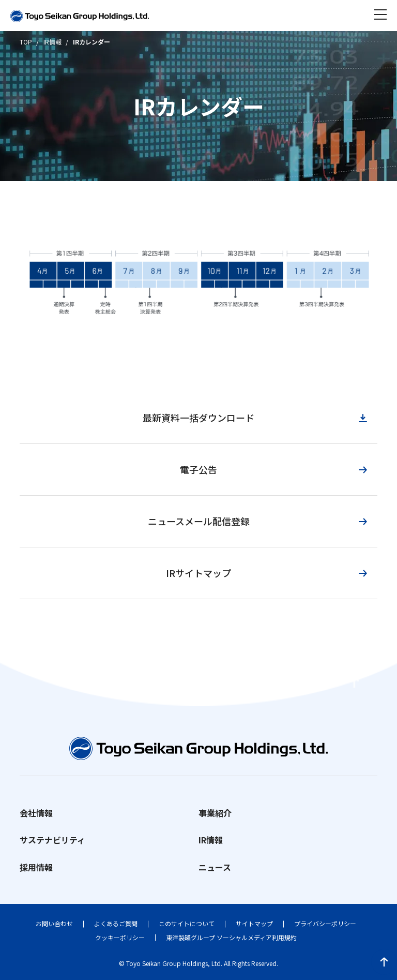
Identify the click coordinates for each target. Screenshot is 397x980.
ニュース (215, 867)
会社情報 (36, 813)
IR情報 (211, 840)
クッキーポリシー (120, 937)
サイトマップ (254, 923)
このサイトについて (187, 923)
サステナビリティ (52, 840)
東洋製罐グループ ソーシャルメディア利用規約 (231, 937)
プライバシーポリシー (325, 923)
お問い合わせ (54, 923)
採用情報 (36, 867)
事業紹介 (215, 813)
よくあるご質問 (116, 923)
